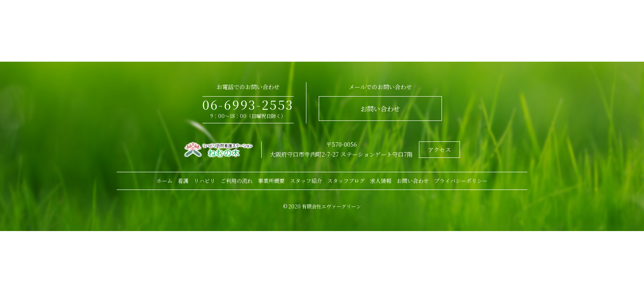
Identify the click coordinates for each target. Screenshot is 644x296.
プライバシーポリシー (461, 181)
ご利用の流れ (237, 181)
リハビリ (205, 181)
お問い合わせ (380, 109)
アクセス (439, 150)
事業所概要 (271, 181)
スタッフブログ (346, 181)
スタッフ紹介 (306, 181)
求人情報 (381, 181)
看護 (183, 181)
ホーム (164, 181)
